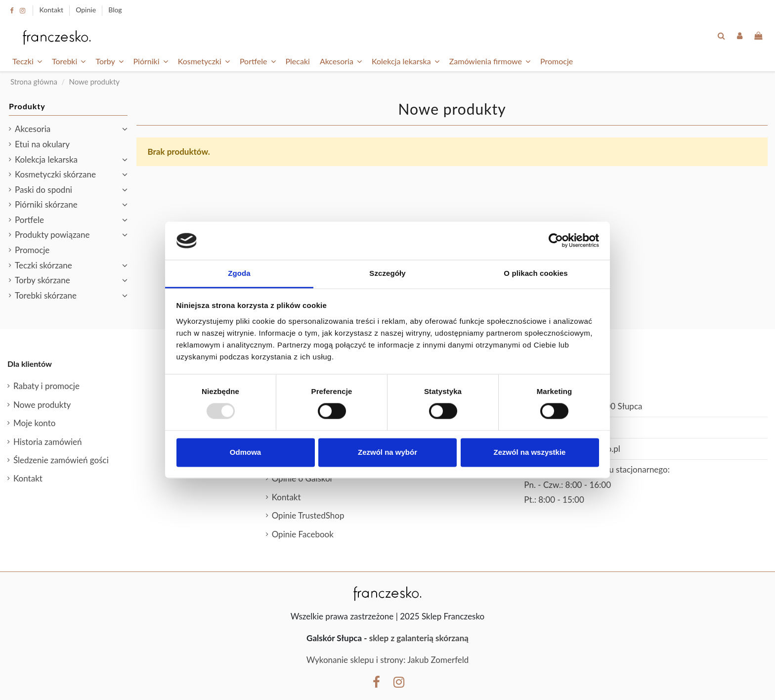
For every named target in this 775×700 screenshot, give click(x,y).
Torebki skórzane (46, 295)
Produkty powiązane (52, 235)
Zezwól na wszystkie (530, 452)
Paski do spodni (43, 190)
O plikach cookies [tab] (536, 273)
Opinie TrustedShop (308, 515)
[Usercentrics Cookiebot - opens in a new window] (556, 241)
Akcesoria (33, 129)
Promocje (32, 250)
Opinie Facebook (303, 534)
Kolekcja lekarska (46, 159)
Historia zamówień (48, 442)
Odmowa (245, 452)
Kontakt (52, 10)
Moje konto (34, 423)
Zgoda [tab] (239, 273)
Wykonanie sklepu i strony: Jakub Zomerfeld (388, 660)
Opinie (86, 10)
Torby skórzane (43, 280)
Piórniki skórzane (46, 204)
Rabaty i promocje (46, 386)
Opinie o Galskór (302, 478)
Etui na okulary (42, 144)
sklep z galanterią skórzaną (419, 638)
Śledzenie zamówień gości (61, 460)
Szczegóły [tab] (387, 273)
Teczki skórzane (43, 265)
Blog (115, 10)
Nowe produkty (42, 405)
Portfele (29, 220)
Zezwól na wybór (387, 452)
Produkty (27, 106)
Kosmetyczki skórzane (55, 174)
